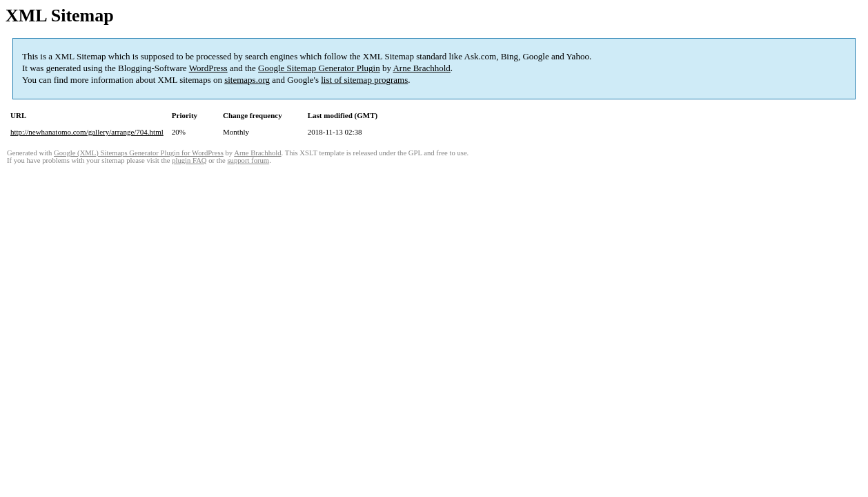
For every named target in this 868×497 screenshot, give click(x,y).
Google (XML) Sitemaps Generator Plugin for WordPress (139, 153)
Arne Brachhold (421, 68)
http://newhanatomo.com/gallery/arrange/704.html (87, 132)
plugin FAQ (189, 160)
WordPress (208, 68)
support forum (248, 160)
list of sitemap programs (364, 80)
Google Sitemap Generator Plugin (319, 68)
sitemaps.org (247, 80)
